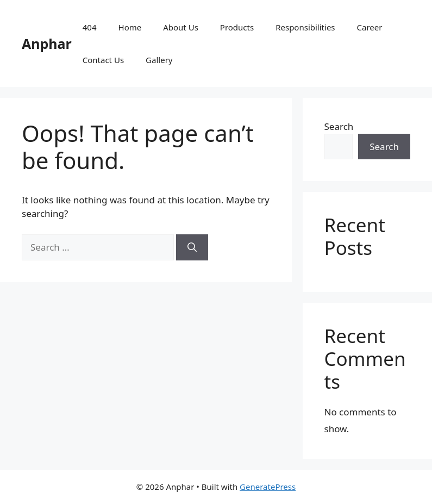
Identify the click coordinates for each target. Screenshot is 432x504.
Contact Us (103, 60)
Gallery (159, 60)
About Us (181, 27)
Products (237, 27)
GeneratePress (268, 487)
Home (130, 27)
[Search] (192, 247)
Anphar (47, 43)
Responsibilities (305, 27)
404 (90, 27)
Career (370, 27)
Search (339, 126)
